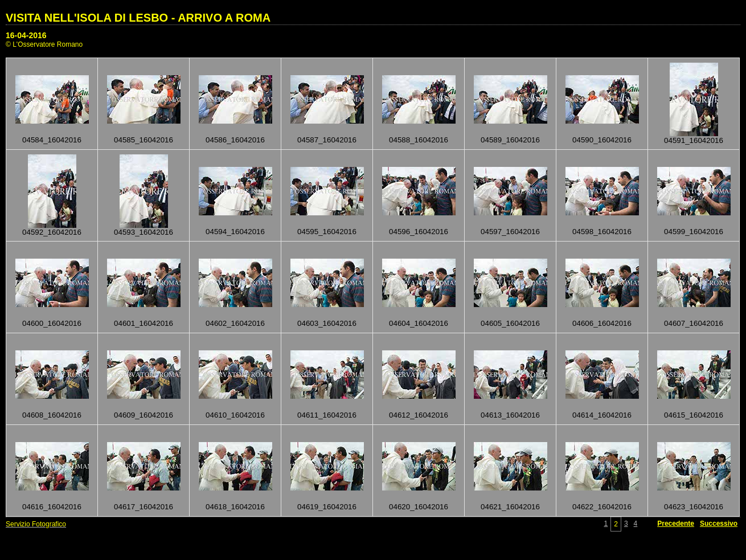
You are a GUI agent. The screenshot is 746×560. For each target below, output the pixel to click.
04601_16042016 (144, 323)
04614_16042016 (602, 415)
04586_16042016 (235, 140)
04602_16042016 (235, 323)
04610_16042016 (235, 415)
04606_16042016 (602, 323)
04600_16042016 (52, 323)
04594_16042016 (235, 232)
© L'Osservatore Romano (44, 44)
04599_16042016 (694, 232)
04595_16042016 (327, 232)
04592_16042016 (52, 232)
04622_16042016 (602, 507)
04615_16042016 (694, 415)
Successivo (719, 524)
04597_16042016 (510, 232)
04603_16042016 (327, 323)
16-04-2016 (26, 35)
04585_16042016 (144, 140)
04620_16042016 (419, 507)
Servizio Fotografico (36, 524)
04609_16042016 (144, 415)
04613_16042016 (510, 415)
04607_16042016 (694, 323)
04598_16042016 (602, 232)
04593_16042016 (144, 232)
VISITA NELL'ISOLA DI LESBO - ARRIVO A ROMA (138, 18)
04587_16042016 (327, 140)
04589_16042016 (510, 140)
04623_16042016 (694, 507)
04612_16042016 (419, 415)
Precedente (676, 524)
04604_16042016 (419, 323)
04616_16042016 (52, 507)
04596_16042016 (419, 232)
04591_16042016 (694, 140)
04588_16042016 (419, 140)
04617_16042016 (144, 507)
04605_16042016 (510, 323)
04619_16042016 (327, 507)
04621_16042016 (510, 507)
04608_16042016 (52, 415)
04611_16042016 (327, 415)
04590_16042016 (602, 140)
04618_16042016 (235, 507)
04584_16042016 (52, 140)
